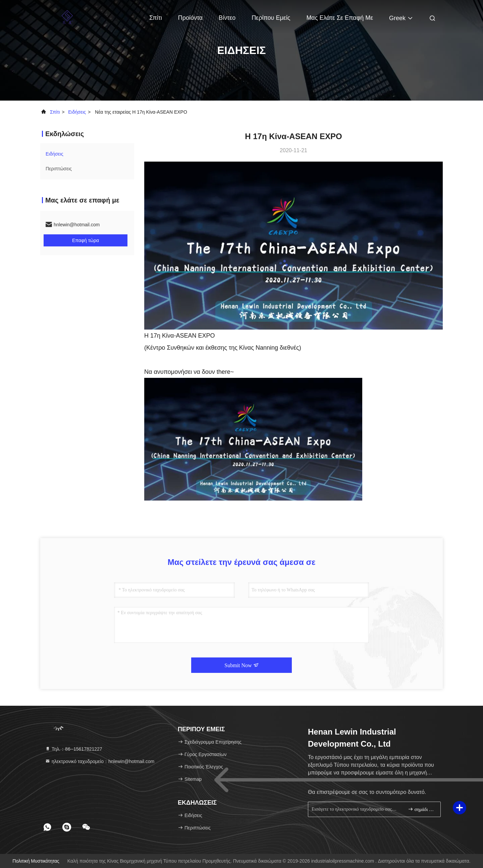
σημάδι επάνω (421, 809)
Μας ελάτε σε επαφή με (340, 18)
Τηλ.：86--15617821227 (74, 749)
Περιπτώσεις (59, 169)
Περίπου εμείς (271, 18)
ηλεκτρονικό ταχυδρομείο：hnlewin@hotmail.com (100, 761)
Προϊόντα (191, 18)
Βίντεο (227, 18)
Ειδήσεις (77, 112)
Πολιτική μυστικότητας (36, 861)
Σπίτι (156, 18)
